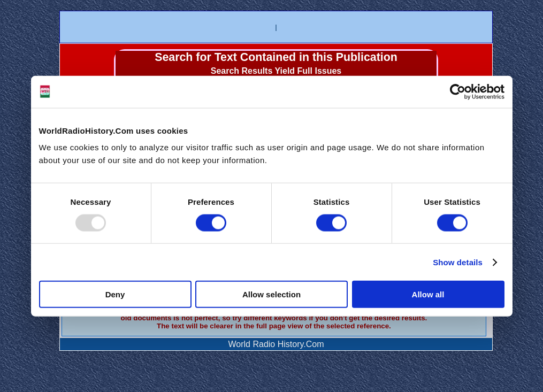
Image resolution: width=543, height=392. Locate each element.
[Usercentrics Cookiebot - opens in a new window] (458, 91)
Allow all (428, 294)
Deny (115, 294)
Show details (458, 262)
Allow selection (271, 294)
